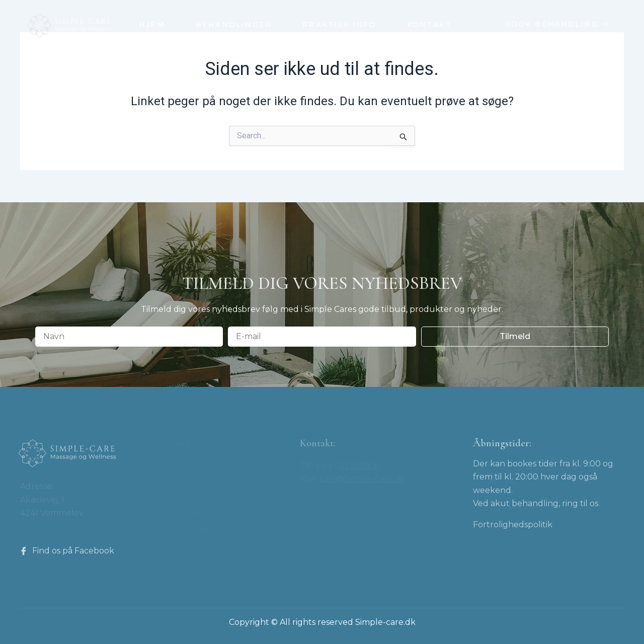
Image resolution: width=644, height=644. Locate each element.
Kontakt (429, 25)
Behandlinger (234, 25)
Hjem (152, 25)
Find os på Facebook (67, 551)
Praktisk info (339, 25)
